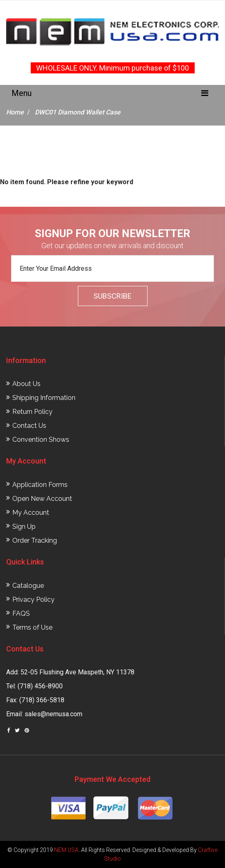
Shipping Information (44, 398)
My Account (31, 513)
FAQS (21, 613)
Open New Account (42, 499)
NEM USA (66, 850)
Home (15, 112)
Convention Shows (41, 440)
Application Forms (40, 485)
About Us (26, 384)
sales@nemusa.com (53, 714)
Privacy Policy (33, 600)
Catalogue (28, 586)
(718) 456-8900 (40, 686)
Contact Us (29, 426)
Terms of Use (32, 627)
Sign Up (24, 527)
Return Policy (32, 412)
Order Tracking (35, 540)
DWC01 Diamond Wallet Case (78, 112)
